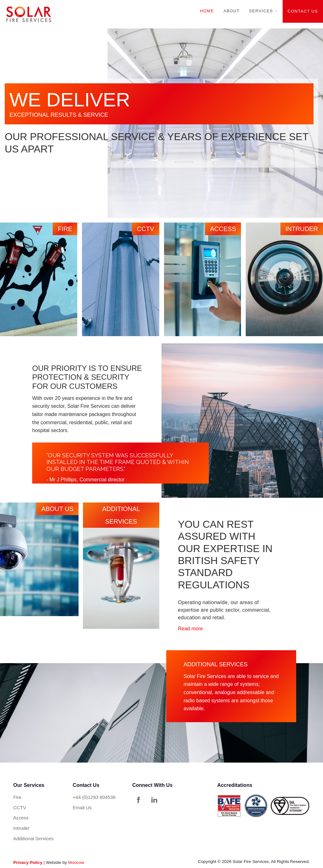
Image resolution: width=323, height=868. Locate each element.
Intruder (21, 828)
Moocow (76, 862)
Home (207, 11)
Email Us (82, 808)
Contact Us (303, 11)
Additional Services (33, 838)
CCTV (20, 808)
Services (261, 11)
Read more (190, 629)
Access (21, 818)
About (231, 11)
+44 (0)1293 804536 (94, 797)
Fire (17, 797)
